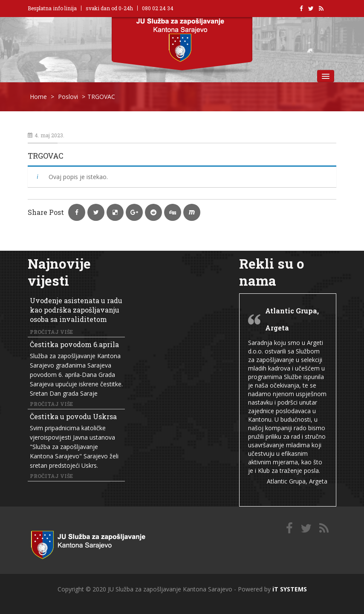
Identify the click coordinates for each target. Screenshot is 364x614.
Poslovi (68, 97)
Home (38, 97)
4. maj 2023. (46, 135)
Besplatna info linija (52, 8)
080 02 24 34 (158, 8)
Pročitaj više (51, 332)
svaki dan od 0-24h (109, 8)
